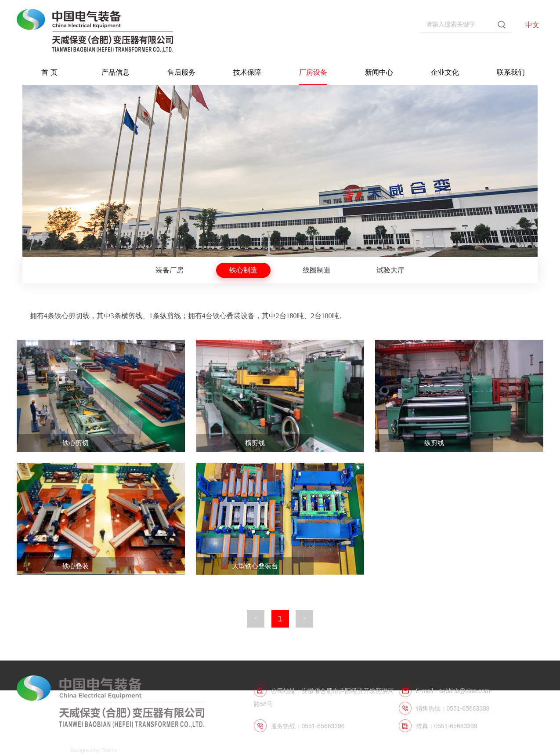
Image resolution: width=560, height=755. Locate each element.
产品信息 (116, 72)
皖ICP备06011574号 (41, 750)
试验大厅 (390, 270)
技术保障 (247, 72)
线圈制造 (317, 270)
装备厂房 (170, 270)
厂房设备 (313, 72)
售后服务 (181, 72)
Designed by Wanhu (94, 750)
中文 (532, 25)
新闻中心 (379, 72)
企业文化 (445, 72)
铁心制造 (243, 270)
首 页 (49, 72)
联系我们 (511, 72)
